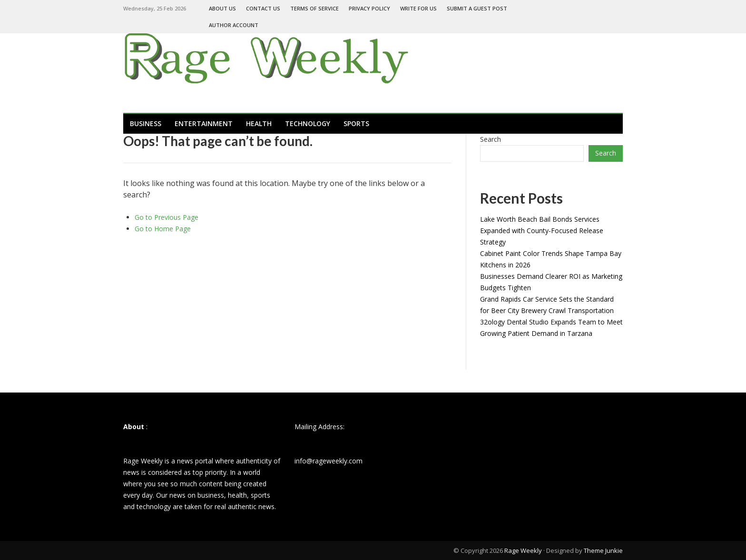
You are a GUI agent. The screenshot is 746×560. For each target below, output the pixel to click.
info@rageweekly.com (329, 461)
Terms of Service (314, 8)
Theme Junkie (603, 550)
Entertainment (204, 123)
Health (259, 123)
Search (491, 139)
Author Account (234, 25)
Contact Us (263, 8)
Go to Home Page (163, 229)
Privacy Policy (369, 8)
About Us (222, 8)
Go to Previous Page (167, 217)
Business (146, 123)
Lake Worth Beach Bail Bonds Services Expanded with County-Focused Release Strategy (542, 231)
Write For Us (418, 8)
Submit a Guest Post (477, 8)
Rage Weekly (523, 550)
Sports (356, 123)
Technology (308, 123)
